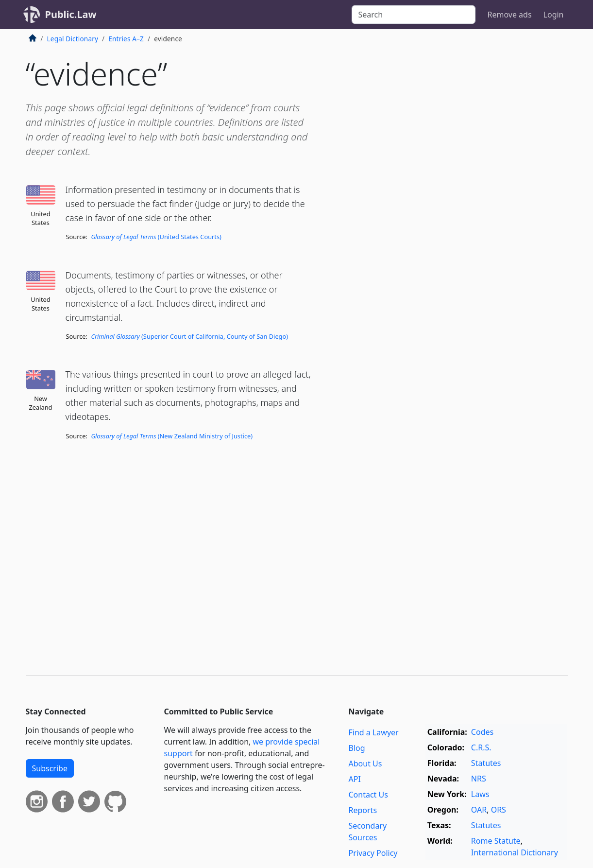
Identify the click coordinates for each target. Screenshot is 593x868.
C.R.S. (481, 747)
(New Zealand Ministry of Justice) (172, 436)
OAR (479, 810)
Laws (480, 794)
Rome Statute (496, 841)
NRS (479, 779)
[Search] (414, 15)
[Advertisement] (495, 191)
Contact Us (368, 795)
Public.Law (71, 14)
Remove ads (509, 15)
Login (554, 15)
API (355, 779)
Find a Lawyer (374, 732)
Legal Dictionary (73, 39)
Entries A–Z (126, 39)
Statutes (486, 763)
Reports (363, 810)
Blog (357, 748)
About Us (365, 764)
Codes (482, 732)
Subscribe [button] (50, 768)
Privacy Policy (373, 853)
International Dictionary (515, 852)
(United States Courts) (156, 237)
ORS (499, 810)
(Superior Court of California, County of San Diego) (189, 336)
